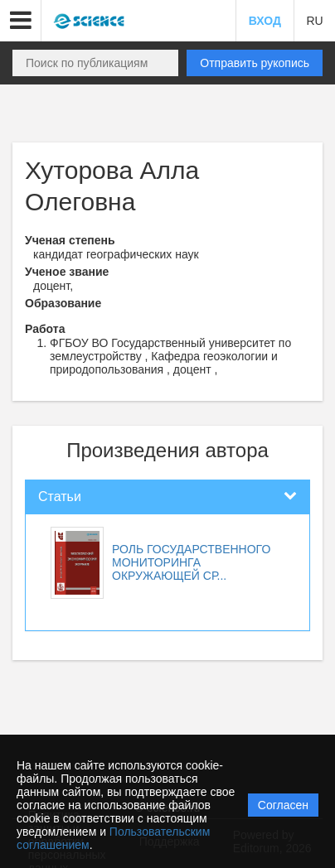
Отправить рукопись (255, 63)
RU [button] (314, 21)
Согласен (283, 805)
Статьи (60, 497)
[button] (21, 21)
